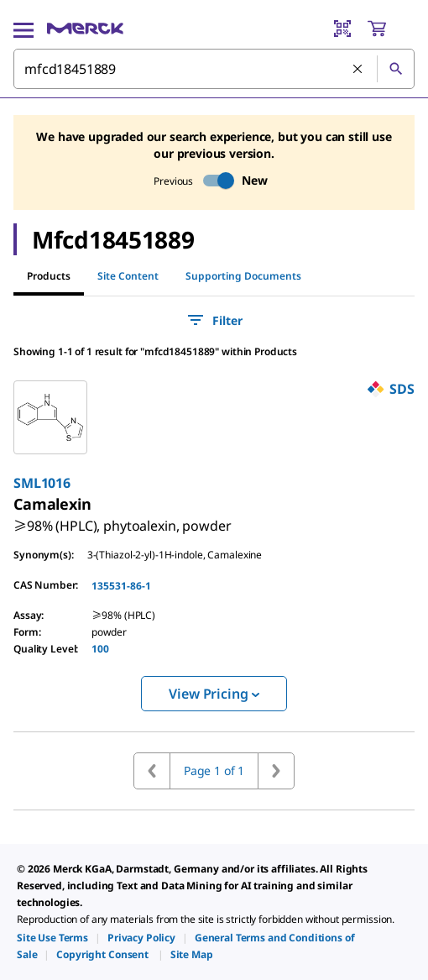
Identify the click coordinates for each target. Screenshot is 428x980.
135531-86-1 (121, 586)
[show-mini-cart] (390, 29)
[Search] (395, 69)
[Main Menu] (23, 29)
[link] (123, 519)
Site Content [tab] (128, 276)
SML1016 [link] (42, 483)
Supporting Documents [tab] (243, 276)
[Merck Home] (85, 29)
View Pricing (214, 694)
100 (100, 649)
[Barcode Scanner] (342, 29)
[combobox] (214, 69)
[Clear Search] (358, 70)
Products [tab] (49, 276)
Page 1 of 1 (214, 770)
